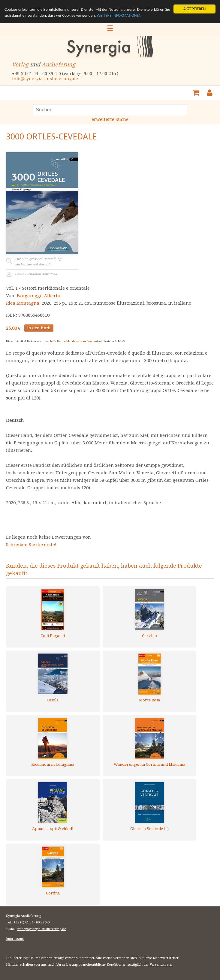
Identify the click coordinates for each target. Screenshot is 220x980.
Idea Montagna (23, 303)
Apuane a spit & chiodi (53, 829)
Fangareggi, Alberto (39, 296)
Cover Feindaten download (36, 274)
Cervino (149, 636)
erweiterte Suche (110, 119)
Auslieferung (59, 64)
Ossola (53, 700)
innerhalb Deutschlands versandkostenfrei (72, 341)
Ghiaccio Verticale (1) (149, 829)
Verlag (20, 64)
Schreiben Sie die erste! (31, 545)
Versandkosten (162, 965)
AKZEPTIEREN (194, 9)
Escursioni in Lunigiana (53, 764)
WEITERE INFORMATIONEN (119, 15)
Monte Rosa (149, 700)
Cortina (53, 893)
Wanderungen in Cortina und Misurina (149, 764)
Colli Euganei (53, 636)
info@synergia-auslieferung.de (45, 79)
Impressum (15, 939)
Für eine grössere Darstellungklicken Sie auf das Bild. (38, 262)
